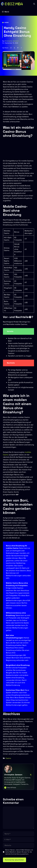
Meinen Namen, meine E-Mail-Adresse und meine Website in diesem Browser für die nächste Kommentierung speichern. (19, 852)
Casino (6, 23)
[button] (34, 4)
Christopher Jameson (12, 41)
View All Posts (11, 788)
